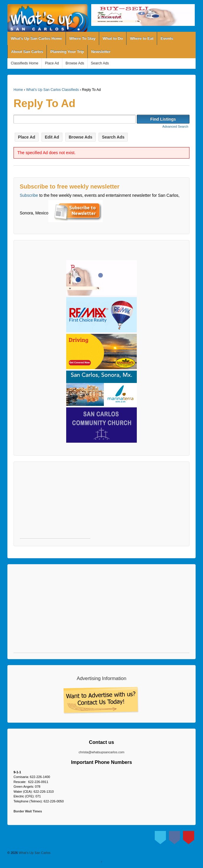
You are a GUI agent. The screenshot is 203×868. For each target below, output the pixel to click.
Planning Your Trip (67, 52)
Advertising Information (102, 678)
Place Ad (52, 63)
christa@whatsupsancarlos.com (101, 752)
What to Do (113, 38)
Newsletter (101, 52)
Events (167, 38)
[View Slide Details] (143, 15)
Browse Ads (75, 63)
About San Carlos (27, 52)
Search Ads (100, 63)
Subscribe (29, 195)
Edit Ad (52, 137)
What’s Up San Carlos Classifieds (53, 90)
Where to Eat (142, 38)
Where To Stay (82, 38)
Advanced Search (175, 126)
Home (18, 90)
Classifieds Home (25, 63)
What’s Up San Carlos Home (36, 38)
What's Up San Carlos (34, 853)
